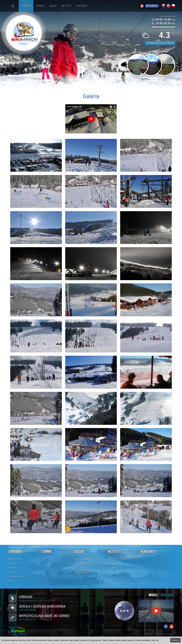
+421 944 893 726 (28, 610)
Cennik (40, 6)
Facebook (153, 6)
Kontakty (82, 6)
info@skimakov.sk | (29, 601)
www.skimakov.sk (167, 634)
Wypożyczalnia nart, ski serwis (89, 563)
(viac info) (155, 640)
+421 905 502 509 (47, 601)
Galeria (12, 567)
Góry (11, 581)
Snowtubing (113, 563)
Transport (13, 563)
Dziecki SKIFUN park (117, 559)
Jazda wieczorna (17, 576)
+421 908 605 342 (28, 619)
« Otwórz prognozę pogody (160, 43)
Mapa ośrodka (15, 559)
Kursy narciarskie (83, 567)
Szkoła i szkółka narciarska (87, 559)
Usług (53, 6)
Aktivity (66, 6)
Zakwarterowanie (83, 572)
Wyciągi (12, 572)
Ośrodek (26, 6)
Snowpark (112, 567)
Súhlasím (175, 640)
